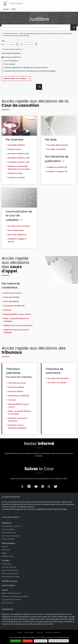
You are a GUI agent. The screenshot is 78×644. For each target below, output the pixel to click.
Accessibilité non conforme (11, 600)
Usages (5, 590)
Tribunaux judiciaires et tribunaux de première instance (26, 68)
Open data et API (8, 603)
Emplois (5, 547)
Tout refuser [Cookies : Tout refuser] (28, 641)
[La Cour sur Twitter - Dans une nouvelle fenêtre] (22, 487)
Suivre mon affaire (8, 529)
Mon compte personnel (10, 573)
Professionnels (8, 544)
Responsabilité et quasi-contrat (17, 314)
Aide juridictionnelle (9, 533)
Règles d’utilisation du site (11, 593)
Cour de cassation (11, 61)
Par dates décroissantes (58, 145)
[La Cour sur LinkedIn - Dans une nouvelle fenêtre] (43, 487)
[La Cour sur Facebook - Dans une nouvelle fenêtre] (29, 486)
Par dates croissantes (56, 149)
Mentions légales (29, 632)
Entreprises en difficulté (14, 306)
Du (3, 44)
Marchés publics (8, 556)
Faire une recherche (9, 567)
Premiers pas (6, 564)
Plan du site (40, 632)
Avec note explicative (17, 235)
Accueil (6, 9)
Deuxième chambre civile (19, 158)
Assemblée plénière (16, 145)
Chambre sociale (15, 173)
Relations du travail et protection (18, 325)
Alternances (6, 550)
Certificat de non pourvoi (11, 536)
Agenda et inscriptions (10, 570)
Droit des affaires (11, 301)
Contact (20, 632)
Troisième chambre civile (19, 162)
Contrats (7, 310)
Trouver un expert (8, 539)
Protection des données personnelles (15, 596)
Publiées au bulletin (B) (57, 167)
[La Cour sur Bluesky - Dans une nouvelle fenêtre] (56, 487)
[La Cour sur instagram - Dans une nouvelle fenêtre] (49, 487)
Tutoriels (6, 561)
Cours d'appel (10, 64)
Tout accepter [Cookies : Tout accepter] (16, 641)
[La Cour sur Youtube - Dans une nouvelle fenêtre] (36, 487)
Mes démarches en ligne (10, 577)
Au (22, 44)
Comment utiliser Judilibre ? (13, 49)
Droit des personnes (12, 293)
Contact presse (8, 586)
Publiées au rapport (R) (57, 171)
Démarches (6, 523)
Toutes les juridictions (13, 57)
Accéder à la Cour (9, 581)
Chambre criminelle (16, 177)
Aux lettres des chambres (19, 226)
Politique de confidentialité (53, 632)
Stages (4, 553)
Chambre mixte (14, 149)
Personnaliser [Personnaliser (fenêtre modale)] (42, 641)
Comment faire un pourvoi (11, 526)
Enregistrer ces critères (15, 79)
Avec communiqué (16, 230)
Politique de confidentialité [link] (59, 641)
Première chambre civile (18, 153)
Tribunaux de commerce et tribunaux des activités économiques (30, 71)
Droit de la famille (11, 297)
